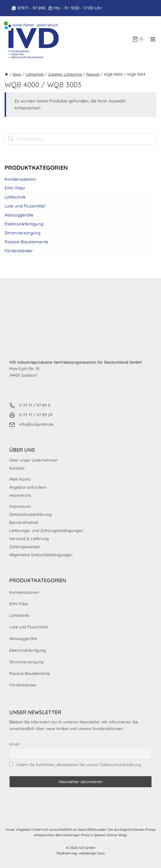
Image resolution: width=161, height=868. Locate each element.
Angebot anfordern (28, 487)
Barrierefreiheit (24, 522)
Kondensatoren (20, 179)
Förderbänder (19, 251)
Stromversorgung (23, 233)
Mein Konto (20, 479)
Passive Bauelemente (27, 242)
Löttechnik (15, 197)
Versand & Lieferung (29, 539)
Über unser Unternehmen (33, 460)
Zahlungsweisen (25, 547)
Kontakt (17, 468)
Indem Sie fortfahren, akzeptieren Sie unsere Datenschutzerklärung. (79, 765)
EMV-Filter (15, 188)
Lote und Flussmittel (25, 206)
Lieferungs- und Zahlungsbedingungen (46, 531)
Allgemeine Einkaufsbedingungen (41, 555)
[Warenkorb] (138, 39)
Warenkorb (20, 495)
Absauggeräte (19, 215)
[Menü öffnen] (153, 39)
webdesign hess (92, 853)
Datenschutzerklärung (30, 514)
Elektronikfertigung (24, 224)
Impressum (20, 506)
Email (14, 744)
